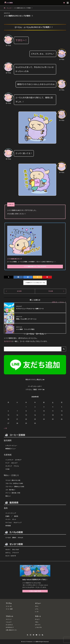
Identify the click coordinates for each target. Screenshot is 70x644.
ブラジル (16, 466)
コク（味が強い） (11, 490)
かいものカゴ (9, 625)
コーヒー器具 (9, 609)
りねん (37, 622)
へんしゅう (9, 622)
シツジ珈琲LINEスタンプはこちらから (35, 266)
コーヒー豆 (9, 606)
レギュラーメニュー (11, 446)
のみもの (20, 538)
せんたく (8, 550)
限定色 (16, 516)
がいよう (37, 619)
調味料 (14, 538)
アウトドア (16, 553)
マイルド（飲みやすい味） (13, 480)
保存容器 (8, 526)
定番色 (7, 516)
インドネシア (9, 460)
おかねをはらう (10, 627)
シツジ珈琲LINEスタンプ (14, 259)
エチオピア (18, 460)
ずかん (37, 606)
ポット (14, 519)
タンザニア (9, 466)
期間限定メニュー (11, 449)
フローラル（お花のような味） (15, 483)
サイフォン (9, 523)
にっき (37, 612)
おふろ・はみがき (11, 556)
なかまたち (8, 341)
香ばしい (8, 496)
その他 (7, 469)
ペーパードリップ (11, 513)
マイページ (9, 619)
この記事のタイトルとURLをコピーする (35, 283)
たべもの (8, 538)
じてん (37, 609)
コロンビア (14, 463)
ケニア (7, 463)
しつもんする (38, 627)
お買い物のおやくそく (11, 630)
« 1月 (5, 428)
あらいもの (16, 550)
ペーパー (8, 519)
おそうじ (8, 553)
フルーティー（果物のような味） (15, 487)
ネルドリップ (17, 523)
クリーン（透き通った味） (13, 493)
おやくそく (38, 625)
